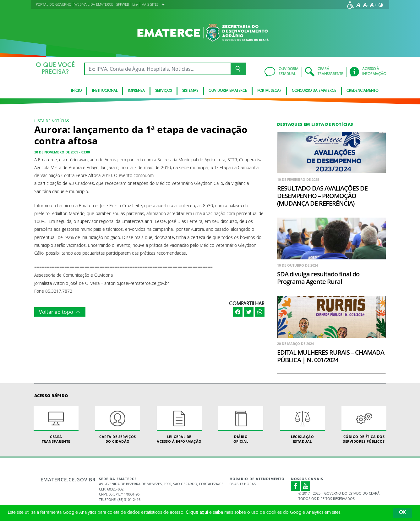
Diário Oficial (241, 425)
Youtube (306, 486)
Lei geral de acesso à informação (179, 425)
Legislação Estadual (303, 425)
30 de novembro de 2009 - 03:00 (62, 152)
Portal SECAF (269, 91)
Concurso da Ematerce (314, 91)
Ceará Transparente (56, 425)
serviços (164, 91)
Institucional (105, 91)
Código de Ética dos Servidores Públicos (364, 425)
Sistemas (190, 91)
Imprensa (136, 91)
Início (76, 91)
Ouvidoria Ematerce (228, 91)
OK (402, 513)
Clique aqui (197, 513)
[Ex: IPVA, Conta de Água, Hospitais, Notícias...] (158, 69)
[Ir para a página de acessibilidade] (351, 5)
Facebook (296, 486)
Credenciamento (362, 91)
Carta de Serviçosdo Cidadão (118, 425)
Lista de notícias (52, 121)
